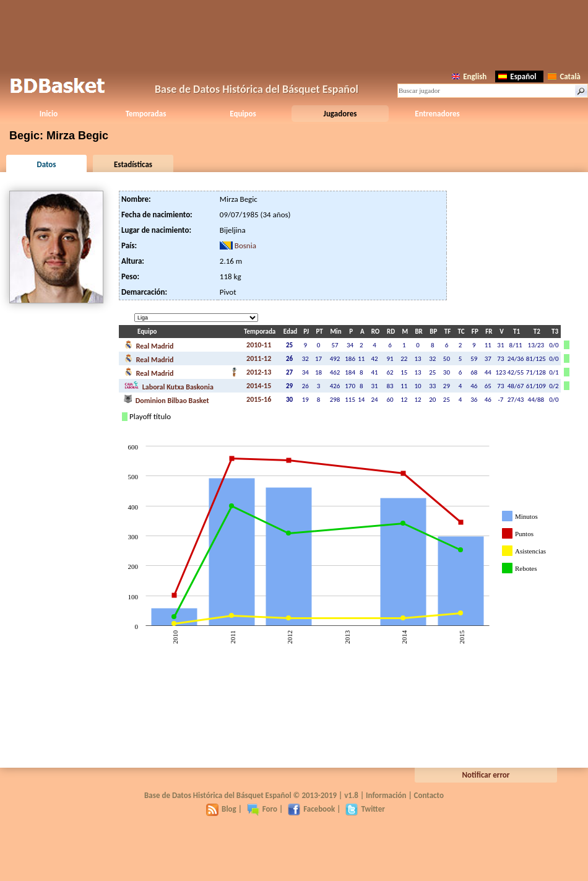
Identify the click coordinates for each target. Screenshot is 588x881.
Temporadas (146, 114)
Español (517, 76)
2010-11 (259, 345)
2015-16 (259, 399)
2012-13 (259, 372)
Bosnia (245, 245)
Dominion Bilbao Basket (166, 399)
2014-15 (259, 386)
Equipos (243, 114)
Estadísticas (133, 164)
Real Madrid (149, 345)
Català (564, 76)
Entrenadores (437, 114)
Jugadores (340, 114)
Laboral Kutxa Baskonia (169, 386)
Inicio (49, 114)
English (469, 76)
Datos (46, 164)
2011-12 (259, 358)
